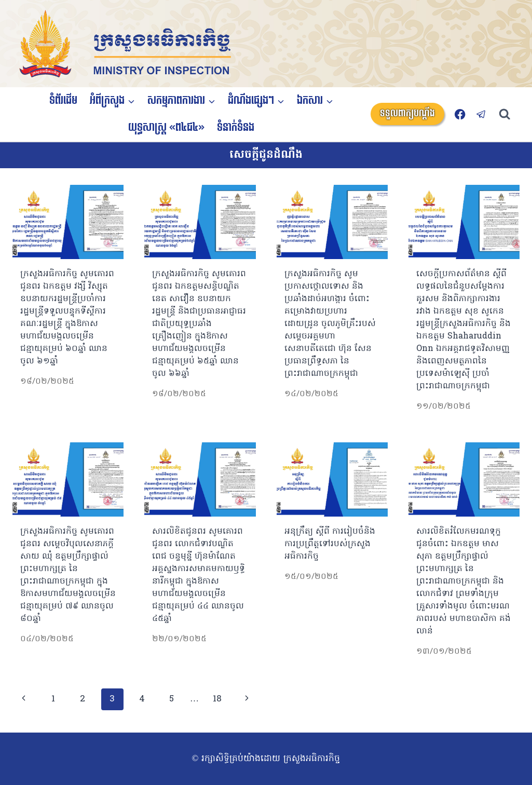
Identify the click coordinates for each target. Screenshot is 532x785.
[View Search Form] (509, 114)
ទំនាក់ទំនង (236, 128)
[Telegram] (481, 114)
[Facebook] (460, 114)
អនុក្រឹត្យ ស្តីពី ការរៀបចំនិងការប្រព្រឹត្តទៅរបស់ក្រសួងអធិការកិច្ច (330, 544)
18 (217, 699)
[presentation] (68, 222)
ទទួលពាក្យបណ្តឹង (407, 113)
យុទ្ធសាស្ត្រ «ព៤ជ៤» (166, 128)
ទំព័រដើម (63, 101)
